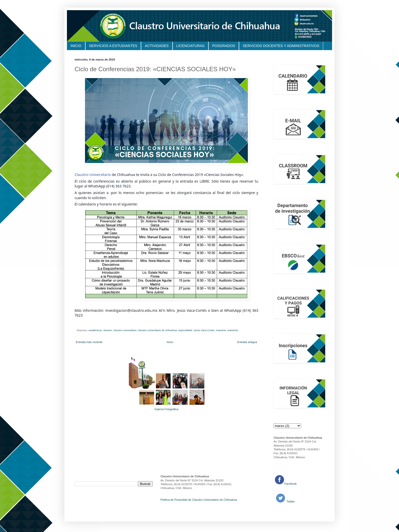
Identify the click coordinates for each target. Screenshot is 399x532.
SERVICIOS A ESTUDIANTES (113, 46)
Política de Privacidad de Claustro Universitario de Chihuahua (199, 500)
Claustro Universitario (93, 175)
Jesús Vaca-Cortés (204, 330)
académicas (95, 330)
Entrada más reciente (89, 342)
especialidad (185, 330)
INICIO (76, 46)
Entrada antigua (247, 342)
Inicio (170, 342)
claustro (108, 330)
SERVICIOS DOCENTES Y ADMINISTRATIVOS (281, 46)
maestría (221, 330)
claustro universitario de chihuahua (157, 330)
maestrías (233, 330)
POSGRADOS (224, 46)
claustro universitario (125, 330)
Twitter (290, 501)
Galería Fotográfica (166, 409)
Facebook (291, 484)
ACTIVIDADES (157, 46)
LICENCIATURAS (190, 46)
